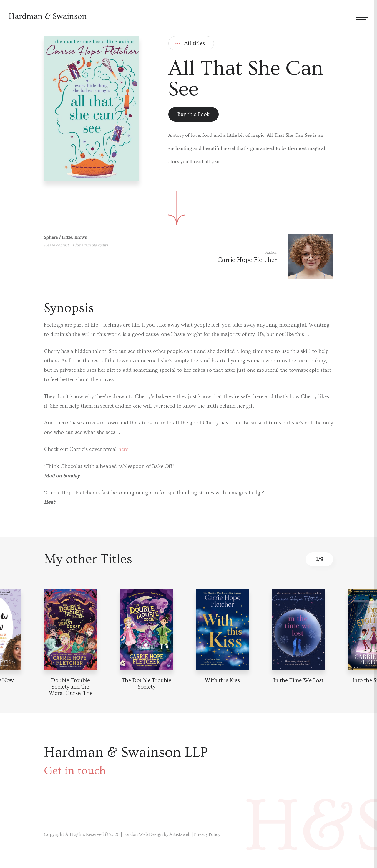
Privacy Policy (207, 834)
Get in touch (75, 771)
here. (123, 449)
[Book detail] (71, 629)
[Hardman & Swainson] (48, 16)
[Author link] (275, 256)
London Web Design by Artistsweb (157, 834)
